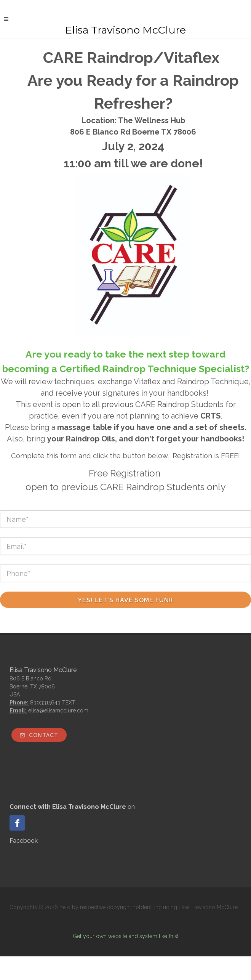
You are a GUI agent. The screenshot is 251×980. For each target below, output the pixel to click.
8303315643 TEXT (53, 703)
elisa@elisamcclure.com (58, 711)
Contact (39, 735)
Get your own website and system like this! (125, 936)
